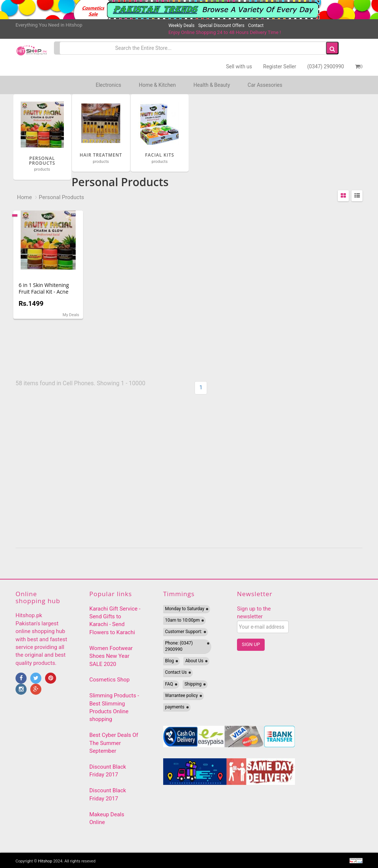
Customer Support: (183, 632)
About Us (194, 661)
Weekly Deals (181, 25)
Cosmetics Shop (109, 680)
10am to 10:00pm (182, 620)
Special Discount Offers (221, 25)
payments (175, 707)
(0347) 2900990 (326, 66)
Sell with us (239, 66)
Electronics (108, 85)
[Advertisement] (279, 472)
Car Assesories (265, 85)
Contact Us (176, 672)
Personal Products (61, 197)
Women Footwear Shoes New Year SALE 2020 (111, 656)
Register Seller (280, 66)
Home (24, 197)
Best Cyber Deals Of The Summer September (114, 743)
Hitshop (45, 861)
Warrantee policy (181, 696)
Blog (169, 661)
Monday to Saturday (185, 609)
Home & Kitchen (157, 85)
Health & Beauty (212, 85)
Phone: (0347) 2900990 (179, 646)
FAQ (169, 684)
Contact (256, 25)
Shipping (193, 684)
